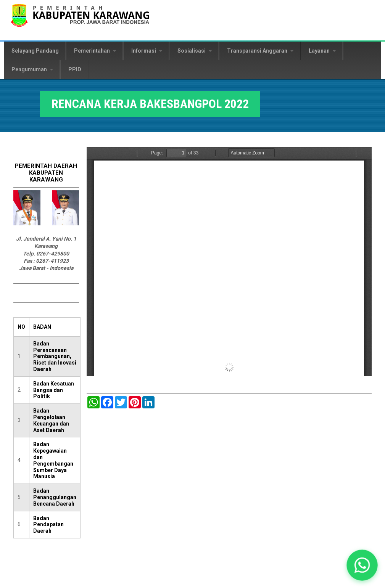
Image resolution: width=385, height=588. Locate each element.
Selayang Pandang (35, 51)
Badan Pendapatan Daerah (48, 525)
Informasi (147, 51)
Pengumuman (32, 69)
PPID (75, 69)
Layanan (322, 51)
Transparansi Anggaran (260, 51)
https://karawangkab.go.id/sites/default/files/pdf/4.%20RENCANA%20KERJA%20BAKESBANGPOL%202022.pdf (229, 262)
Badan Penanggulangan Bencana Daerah (55, 497)
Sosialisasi (195, 51)
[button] (362, 565)
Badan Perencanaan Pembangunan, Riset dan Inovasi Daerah (55, 356)
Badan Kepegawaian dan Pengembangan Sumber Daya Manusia (53, 460)
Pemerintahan (95, 51)
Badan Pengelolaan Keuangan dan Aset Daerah (51, 420)
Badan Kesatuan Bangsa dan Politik (54, 390)
